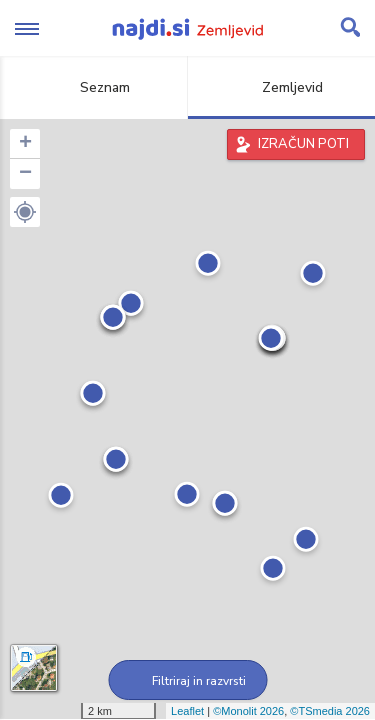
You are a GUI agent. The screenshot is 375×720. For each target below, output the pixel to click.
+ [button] (25, 144)
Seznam (93, 87)
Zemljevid (281, 87)
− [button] (25, 174)
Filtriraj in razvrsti (187, 681)
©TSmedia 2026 (330, 711)
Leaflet (187, 711)
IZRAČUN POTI (303, 144)
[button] (25, 212)
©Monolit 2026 (248, 711)
